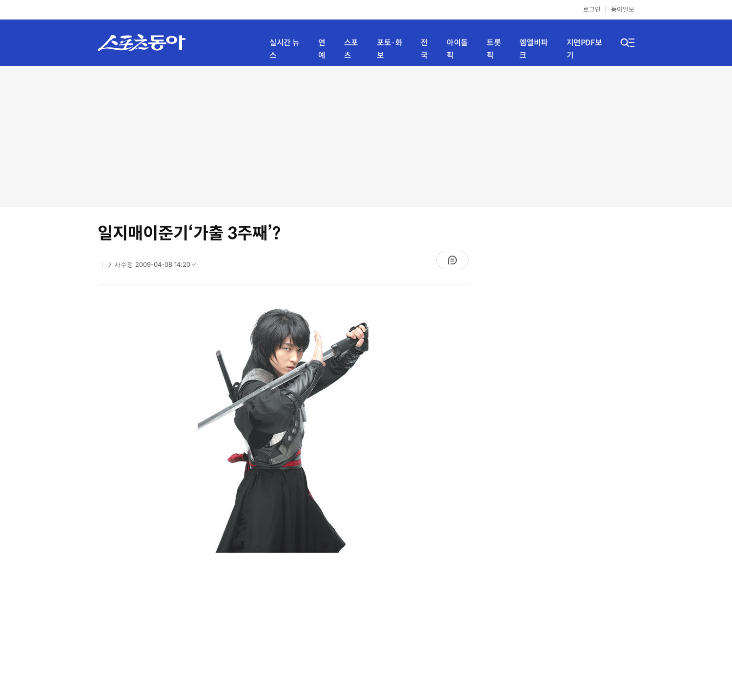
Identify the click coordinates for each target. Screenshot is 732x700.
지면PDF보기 (584, 49)
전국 (424, 49)
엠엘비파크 (533, 49)
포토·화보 (389, 49)
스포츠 (351, 49)
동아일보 (623, 10)
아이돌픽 (457, 49)
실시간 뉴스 (285, 49)
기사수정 (155, 267)
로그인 (592, 10)
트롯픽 (494, 49)
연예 (322, 49)
